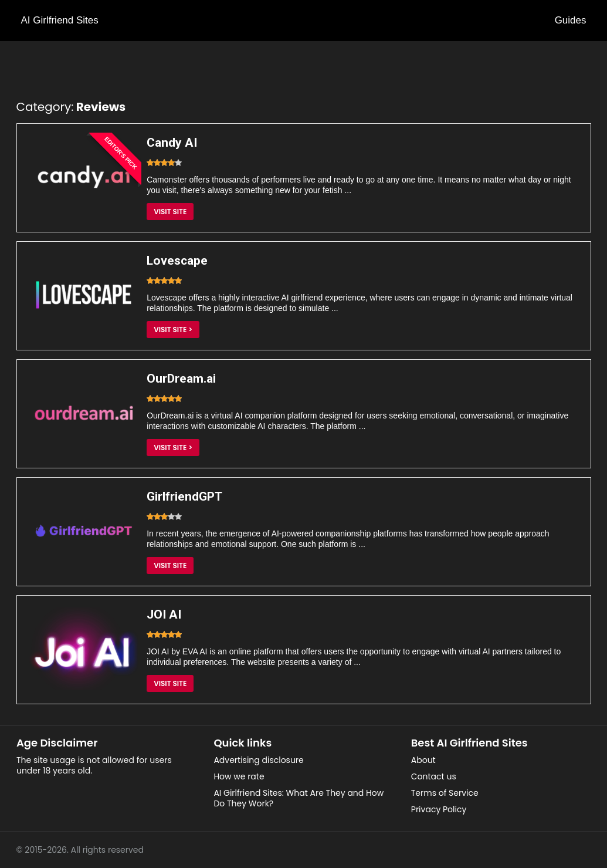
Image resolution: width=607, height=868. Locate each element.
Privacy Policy (439, 809)
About (423, 760)
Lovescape (177, 261)
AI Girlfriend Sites (60, 20)
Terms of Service (445, 793)
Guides (571, 20)
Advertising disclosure (258, 760)
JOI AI (164, 614)
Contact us (434, 776)
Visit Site (170, 212)
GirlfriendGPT (184, 497)
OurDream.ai (181, 379)
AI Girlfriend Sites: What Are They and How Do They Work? (299, 798)
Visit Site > (173, 330)
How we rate (239, 776)
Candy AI (172, 143)
